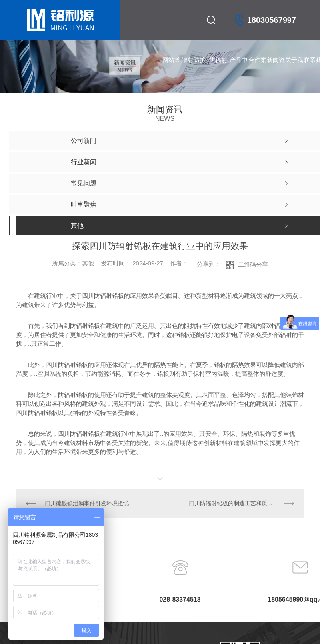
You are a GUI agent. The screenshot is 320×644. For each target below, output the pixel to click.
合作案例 (257, 68)
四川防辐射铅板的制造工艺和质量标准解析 (241, 503)
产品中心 (239, 68)
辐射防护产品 (194, 68)
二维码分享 (253, 264)
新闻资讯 (276, 68)
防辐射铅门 (218, 68)
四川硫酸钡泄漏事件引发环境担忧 (86, 503)
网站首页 (171, 68)
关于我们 (294, 68)
